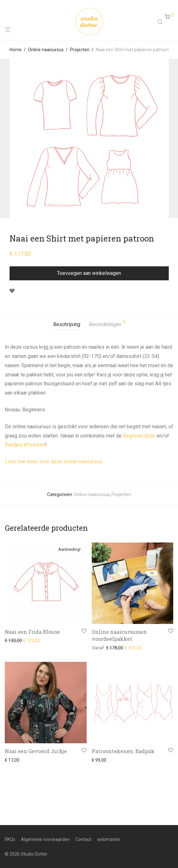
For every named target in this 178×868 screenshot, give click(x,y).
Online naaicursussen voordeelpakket (119, 635)
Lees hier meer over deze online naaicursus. (54, 462)
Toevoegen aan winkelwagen (89, 273)
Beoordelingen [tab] (107, 323)
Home (16, 50)
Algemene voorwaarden (45, 839)
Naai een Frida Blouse (32, 632)
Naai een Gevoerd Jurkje (36, 751)
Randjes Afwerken (25, 445)
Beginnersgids (139, 436)
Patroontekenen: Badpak (123, 751)
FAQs (10, 839)
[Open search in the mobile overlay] (161, 22)
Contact (83, 839)
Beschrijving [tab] (67, 324)
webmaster (109, 839)
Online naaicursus (46, 50)
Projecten (80, 50)
